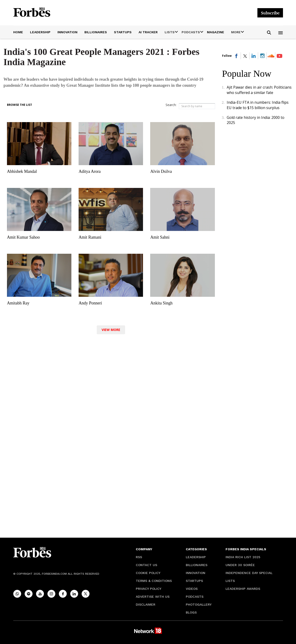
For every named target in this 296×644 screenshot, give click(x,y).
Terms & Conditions (154, 581)
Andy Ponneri (90, 303)
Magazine (216, 32)
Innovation (67, 32)
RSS (139, 557)
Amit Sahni (160, 237)
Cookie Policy (148, 573)
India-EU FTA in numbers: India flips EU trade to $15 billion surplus (258, 105)
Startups (123, 32)
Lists (230, 581)
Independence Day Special (249, 573)
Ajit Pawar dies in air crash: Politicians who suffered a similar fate (259, 90)
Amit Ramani (90, 237)
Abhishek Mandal (22, 171)
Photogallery (199, 604)
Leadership (40, 32)
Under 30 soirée (240, 565)
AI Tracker (148, 32)
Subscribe (270, 13)
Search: (171, 105)
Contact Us (146, 565)
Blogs (191, 612)
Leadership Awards (243, 589)
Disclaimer (146, 604)
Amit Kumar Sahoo (23, 237)
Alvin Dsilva (161, 171)
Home (18, 32)
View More (111, 330)
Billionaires (96, 32)
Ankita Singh (161, 303)
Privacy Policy (149, 589)
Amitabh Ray (18, 303)
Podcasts (195, 597)
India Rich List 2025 (243, 557)
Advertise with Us (153, 597)
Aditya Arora (90, 171)
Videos (192, 589)
